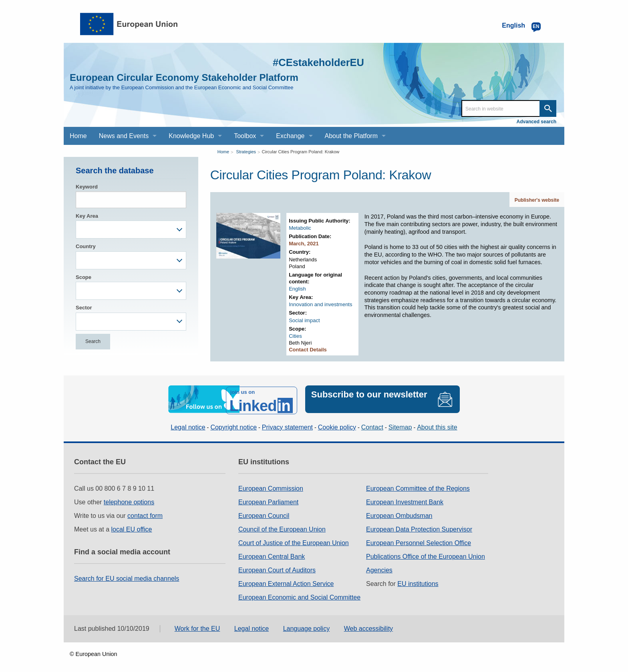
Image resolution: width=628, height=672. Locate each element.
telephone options (129, 500)
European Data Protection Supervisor (419, 527)
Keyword (87, 187)
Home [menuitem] (78, 136)
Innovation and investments (320, 304)
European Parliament (268, 500)
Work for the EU (197, 626)
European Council (264, 513)
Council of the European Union (282, 527)
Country (86, 246)
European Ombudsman (399, 513)
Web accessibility (368, 626)
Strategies (246, 152)
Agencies (379, 568)
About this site (437, 425)
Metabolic (300, 228)
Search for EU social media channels (127, 576)
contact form (145, 513)
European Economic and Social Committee (299, 595)
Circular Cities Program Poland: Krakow (301, 152)
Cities (295, 336)
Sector (84, 308)
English (297, 289)
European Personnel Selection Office (419, 541)
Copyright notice (233, 425)
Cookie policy (337, 425)
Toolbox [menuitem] (245, 136)
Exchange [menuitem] (290, 136)
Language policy (307, 626)
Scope (84, 277)
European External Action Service (286, 581)
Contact (372, 425)
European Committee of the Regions (418, 486)
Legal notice (188, 425)
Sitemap (400, 425)
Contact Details (308, 350)
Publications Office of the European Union (426, 554)
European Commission (271, 486)
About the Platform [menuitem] (351, 136)
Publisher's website (537, 200)
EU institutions (418, 581)
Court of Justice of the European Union (294, 541)
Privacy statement (287, 425)
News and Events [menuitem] (124, 136)
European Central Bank (272, 554)
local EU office (132, 527)
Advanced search (536, 122)
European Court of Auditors (277, 568)
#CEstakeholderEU (310, 62)
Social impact (304, 320)
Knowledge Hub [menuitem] (191, 136)
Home (223, 152)
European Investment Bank (405, 500)
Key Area (87, 216)
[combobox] (131, 230)
